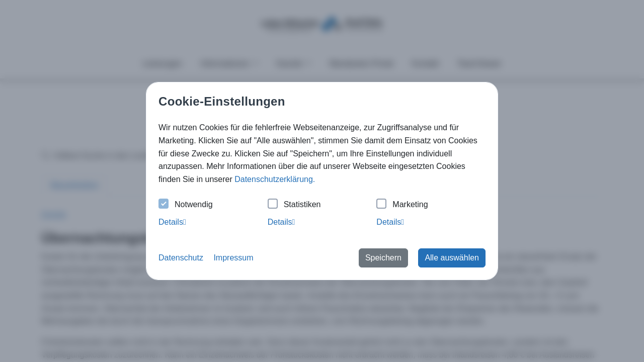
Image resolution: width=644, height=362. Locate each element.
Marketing (402, 205)
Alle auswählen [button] (452, 258)
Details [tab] (172, 222)
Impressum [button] (233, 258)
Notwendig (186, 205)
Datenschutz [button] (181, 258)
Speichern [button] (383, 258)
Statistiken (294, 205)
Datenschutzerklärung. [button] (275, 179)
